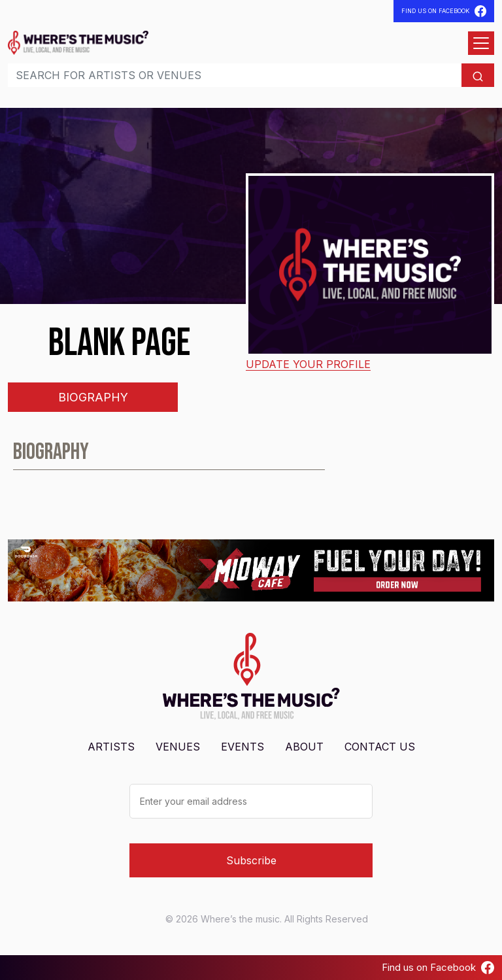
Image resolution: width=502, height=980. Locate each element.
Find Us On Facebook (444, 11)
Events (243, 747)
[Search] (235, 75)
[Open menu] (481, 43)
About (304, 747)
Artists (111, 747)
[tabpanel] (251, 458)
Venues (178, 747)
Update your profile (308, 364)
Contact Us (380, 747)
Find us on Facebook (438, 968)
